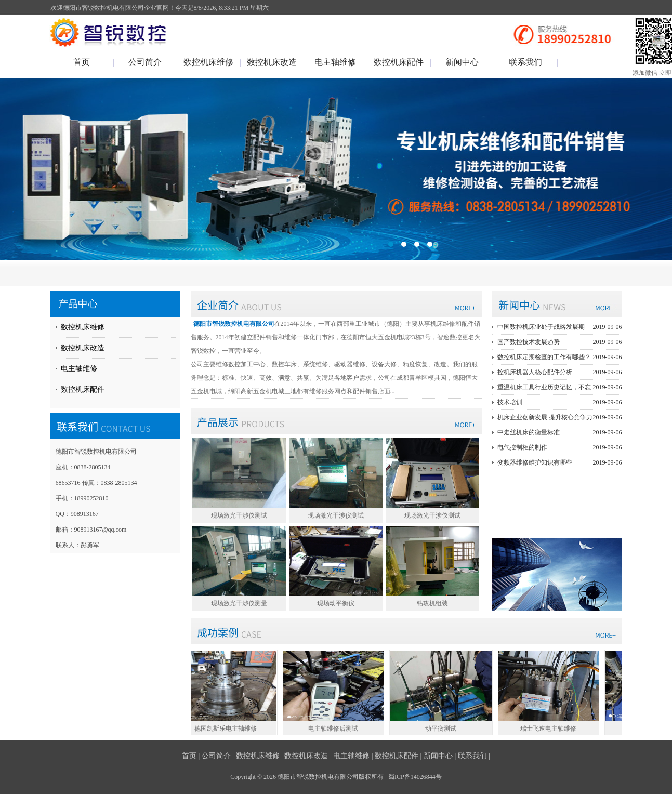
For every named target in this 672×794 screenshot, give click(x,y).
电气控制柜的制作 (560, 447)
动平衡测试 (443, 729)
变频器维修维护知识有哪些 (560, 462)
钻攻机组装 (432, 603)
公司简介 (145, 62)
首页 (82, 62)
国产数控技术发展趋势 (560, 342)
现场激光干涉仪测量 (239, 603)
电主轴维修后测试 (336, 729)
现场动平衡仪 (336, 603)
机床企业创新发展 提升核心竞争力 (560, 417)
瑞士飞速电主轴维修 (551, 729)
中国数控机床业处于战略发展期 (560, 327)
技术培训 (560, 402)
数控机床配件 (399, 62)
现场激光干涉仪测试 (239, 515)
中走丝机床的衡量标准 (560, 432)
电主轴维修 (335, 62)
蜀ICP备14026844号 (415, 777)
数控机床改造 (272, 62)
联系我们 (525, 62)
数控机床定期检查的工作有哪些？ (560, 357)
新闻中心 (462, 62)
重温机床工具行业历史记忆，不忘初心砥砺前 (560, 387)
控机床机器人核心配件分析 (560, 372)
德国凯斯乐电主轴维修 (228, 729)
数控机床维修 (208, 62)
